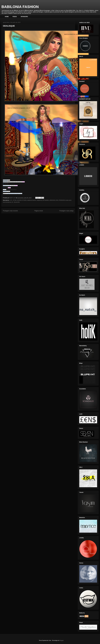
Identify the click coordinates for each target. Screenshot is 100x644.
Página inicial (39, 211)
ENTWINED (46, 200)
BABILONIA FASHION (20, 7)
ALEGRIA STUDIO (22, 200)
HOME (7, 17)
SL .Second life (16, 202)
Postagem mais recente (10, 211)
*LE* (11, 200)
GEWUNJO (52, 200)
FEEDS (15, 17)
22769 (14, 200)
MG (57, 200)
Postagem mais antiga (66, 211)
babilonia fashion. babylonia (34, 200)
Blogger (62, 640)
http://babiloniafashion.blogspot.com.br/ (15, 193)
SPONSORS (24, 17)
